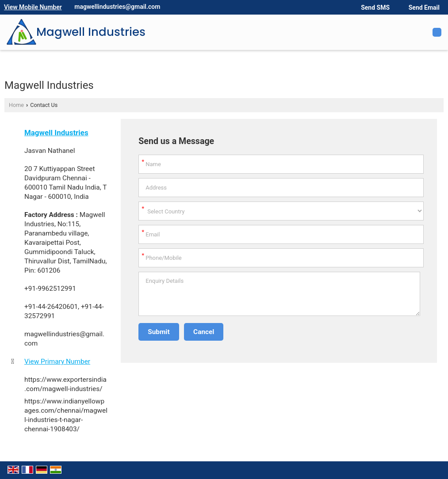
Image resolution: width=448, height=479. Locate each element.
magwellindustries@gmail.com (117, 7)
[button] (33, 7)
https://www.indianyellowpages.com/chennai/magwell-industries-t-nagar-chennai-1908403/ (66, 415)
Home (16, 105)
